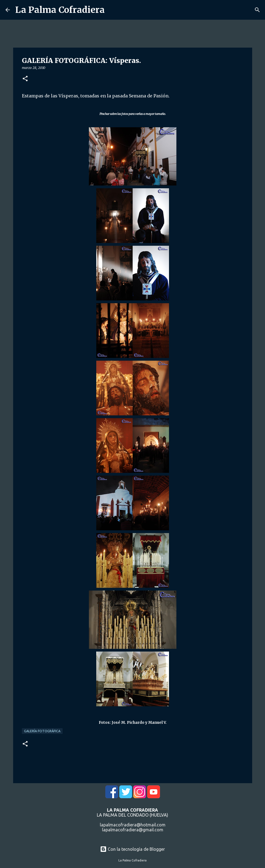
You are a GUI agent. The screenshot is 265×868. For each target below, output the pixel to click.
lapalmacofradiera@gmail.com (133, 830)
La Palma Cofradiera (60, 10)
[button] (25, 79)
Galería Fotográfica (42, 731)
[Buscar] (257, 10)
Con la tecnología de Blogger (132, 849)
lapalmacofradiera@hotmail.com (133, 825)
